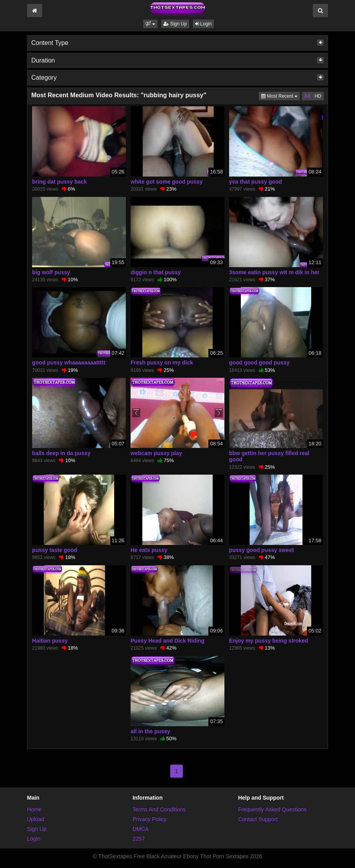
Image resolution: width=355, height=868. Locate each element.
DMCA (141, 829)
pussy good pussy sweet (262, 550)
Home (34, 809)
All (307, 96)
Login (203, 24)
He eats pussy (149, 550)
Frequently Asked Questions (272, 809)
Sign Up (175, 24)
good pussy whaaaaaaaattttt (69, 363)
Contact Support (258, 819)
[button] (150, 24)
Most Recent (281, 96)
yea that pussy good (255, 182)
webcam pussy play (156, 453)
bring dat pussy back (59, 182)
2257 (139, 839)
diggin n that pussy (156, 272)
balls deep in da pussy (61, 453)
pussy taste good (55, 550)
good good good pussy (259, 363)
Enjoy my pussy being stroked (269, 641)
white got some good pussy (167, 182)
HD (318, 96)
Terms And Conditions (159, 809)
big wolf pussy (51, 272)
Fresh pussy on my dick (162, 363)
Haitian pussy (50, 641)
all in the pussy (150, 731)
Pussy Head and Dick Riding (168, 641)
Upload (36, 819)
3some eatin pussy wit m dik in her (274, 272)
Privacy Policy (150, 819)
